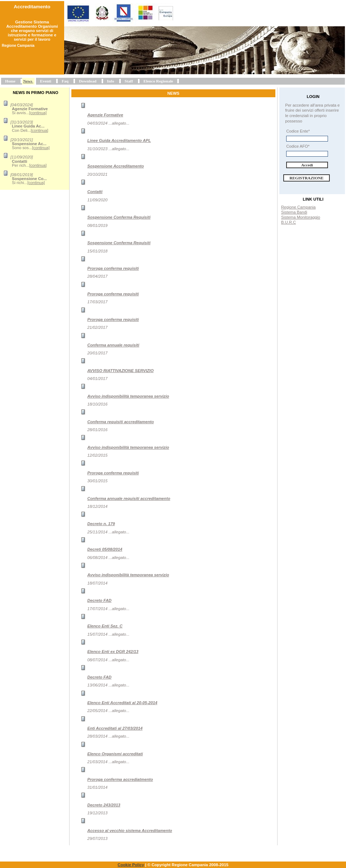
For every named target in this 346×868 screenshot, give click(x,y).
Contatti (95, 192)
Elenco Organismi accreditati (115, 754)
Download (88, 81)
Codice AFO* (298, 146)
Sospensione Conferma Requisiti (119, 217)
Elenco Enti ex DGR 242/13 (113, 652)
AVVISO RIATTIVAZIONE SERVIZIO (120, 371)
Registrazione (307, 178)
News (28, 81)
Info (111, 81)
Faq (65, 81)
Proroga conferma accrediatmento (120, 779)
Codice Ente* (298, 131)
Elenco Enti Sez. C (105, 626)
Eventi (46, 81)
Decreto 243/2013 (104, 805)
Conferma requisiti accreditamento (121, 422)
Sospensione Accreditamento (116, 166)
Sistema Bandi (294, 212)
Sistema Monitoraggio (301, 217)
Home (10, 81)
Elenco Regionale (158, 81)
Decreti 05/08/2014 (105, 549)
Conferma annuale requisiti (113, 345)
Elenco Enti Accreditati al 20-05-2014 (122, 703)
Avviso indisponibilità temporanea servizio (128, 396)
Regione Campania (298, 207)
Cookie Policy (131, 865)
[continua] (38, 113)
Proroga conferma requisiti (113, 268)
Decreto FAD (99, 600)
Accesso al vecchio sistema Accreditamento (130, 831)
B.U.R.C (289, 222)
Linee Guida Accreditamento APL (119, 140)
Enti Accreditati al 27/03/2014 (115, 728)
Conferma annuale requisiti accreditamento (129, 498)
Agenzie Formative (105, 115)
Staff (129, 81)
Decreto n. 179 (101, 524)
